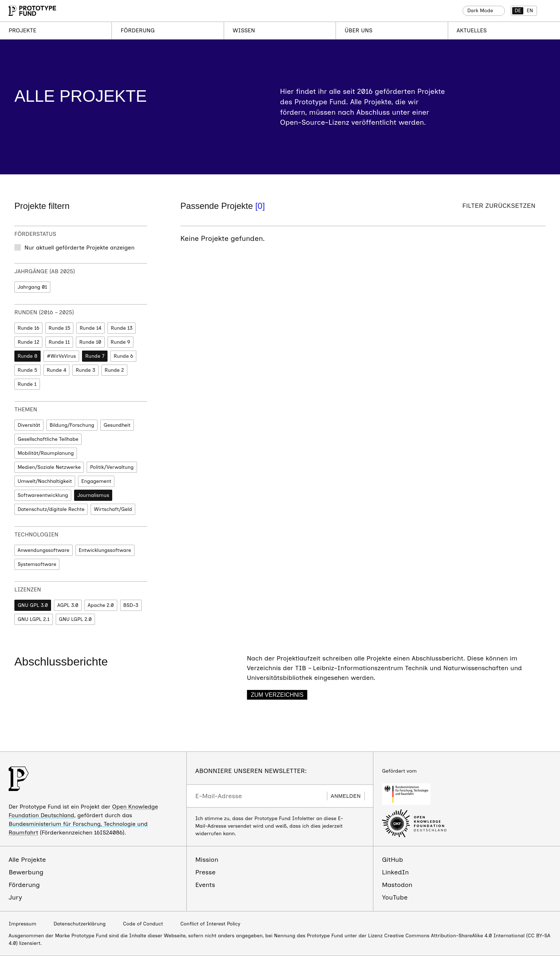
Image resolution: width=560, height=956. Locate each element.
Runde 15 (59, 328)
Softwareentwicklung (43, 495)
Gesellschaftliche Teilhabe (48, 439)
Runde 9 (120, 342)
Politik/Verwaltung (112, 467)
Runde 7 (95, 356)
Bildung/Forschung (72, 425)
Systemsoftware (37, 564)
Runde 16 (28, 328)
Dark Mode (480, 11)
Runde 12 (28, 342)
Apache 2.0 (101, 605)
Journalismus (93, 495)
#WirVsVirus (61, 356)
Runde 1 (27, 384)
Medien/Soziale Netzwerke (49, 467)
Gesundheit (117, 425)
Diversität (29, 425)
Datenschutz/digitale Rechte (51, 509)
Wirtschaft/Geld (113, 509)
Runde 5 (28, 370)
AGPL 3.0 (68, 605)
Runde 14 (90, 328)
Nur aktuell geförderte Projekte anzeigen (79, 248)
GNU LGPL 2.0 (75, 619)
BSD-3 (131, 605)
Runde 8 (28, 356)
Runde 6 (123, 356)
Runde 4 (57, 370)
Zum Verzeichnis (277, 695)
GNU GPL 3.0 (33, 605)
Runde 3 (85, 370)
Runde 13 (122, 328)
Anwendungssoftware (44, 550)
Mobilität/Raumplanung (46, 453)
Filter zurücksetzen (499, 206)
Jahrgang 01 (32, 287)
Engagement (96, 481)
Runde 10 (90, 342)
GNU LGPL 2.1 (34, 619)
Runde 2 (114, 370)
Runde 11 (59, 342)
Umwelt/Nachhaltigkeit (45, 481)
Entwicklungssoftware (105, 550)
